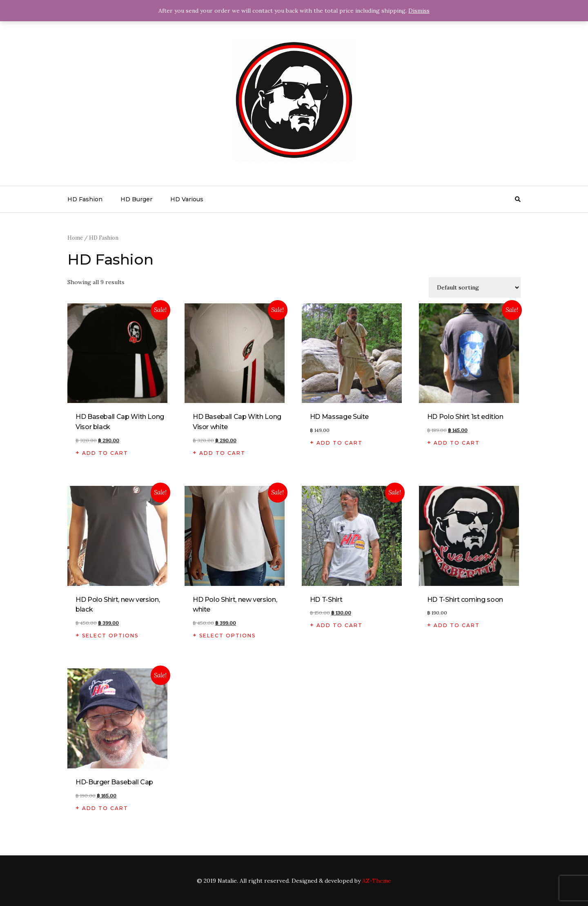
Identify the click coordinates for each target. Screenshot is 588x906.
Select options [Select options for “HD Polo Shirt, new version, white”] (227, 636)
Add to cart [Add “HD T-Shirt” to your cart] (340, 625)
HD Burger (136, 199)
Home (75, 238)
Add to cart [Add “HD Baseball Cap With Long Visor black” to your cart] (105, 453)
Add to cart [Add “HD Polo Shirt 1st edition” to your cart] (457, 443)
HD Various (187, 199)
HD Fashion (85, 199)
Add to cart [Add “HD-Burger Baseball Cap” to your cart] (105, 808)
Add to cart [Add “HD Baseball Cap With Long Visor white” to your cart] (222, 453)
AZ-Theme (377, 881)
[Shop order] (475, 287)
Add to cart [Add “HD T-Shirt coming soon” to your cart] (457, 625)
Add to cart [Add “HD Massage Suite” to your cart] (340, 443)
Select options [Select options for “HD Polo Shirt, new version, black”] (110, 636)
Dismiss (419, 11)
